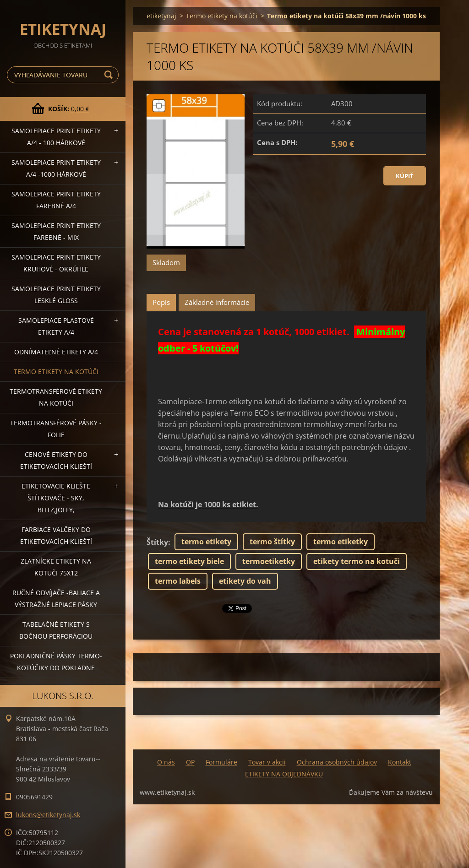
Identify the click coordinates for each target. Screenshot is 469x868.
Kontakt (400, 762)
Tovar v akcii (267, 762)
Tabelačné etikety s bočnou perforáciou (56, 630)
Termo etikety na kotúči (56, 372)
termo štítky (272, 542)
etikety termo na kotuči (357, 561)
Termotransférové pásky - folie (56, 429)
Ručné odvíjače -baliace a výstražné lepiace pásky (56, 599)
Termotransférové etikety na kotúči (56, 397)
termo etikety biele (189, 561)
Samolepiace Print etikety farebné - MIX (56, 231)
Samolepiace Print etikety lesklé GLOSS (56, 295)
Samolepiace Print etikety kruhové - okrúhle (56, 263)
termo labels (178, 581)
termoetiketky (269, 561)
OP (190, 762)
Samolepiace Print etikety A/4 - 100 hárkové (56, 137)
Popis (161, 302)
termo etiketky (341, 542)
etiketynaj (161, 16)
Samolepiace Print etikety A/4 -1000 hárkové (56, 168)
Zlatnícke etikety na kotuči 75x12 (56, 567)
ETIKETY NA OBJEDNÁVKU (284, 774)
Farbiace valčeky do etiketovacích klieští (56, 535)
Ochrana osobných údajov (337, 762)
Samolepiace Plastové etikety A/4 (56, 326)
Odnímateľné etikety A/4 (56, 352)
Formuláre (221, 762)
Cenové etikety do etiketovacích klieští (56, 460)
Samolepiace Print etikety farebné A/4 (56, 200)
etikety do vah (245, 581)
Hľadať (110, 75)
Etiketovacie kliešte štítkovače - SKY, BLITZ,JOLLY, (56, 498)
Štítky (157, 542)
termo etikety (206, 542)
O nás (166, 762)
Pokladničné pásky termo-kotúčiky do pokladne (56, 662)
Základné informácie (217, 302)
